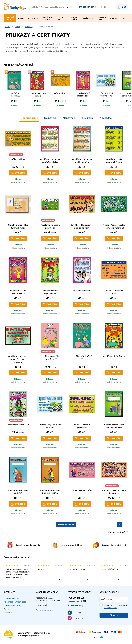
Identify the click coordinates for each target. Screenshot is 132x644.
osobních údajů (111, 608)
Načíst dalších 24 (66, 525)
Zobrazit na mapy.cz (44, 610)
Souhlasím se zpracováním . (116, 606)
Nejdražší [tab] (88, 118)
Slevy (124, 18)
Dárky (17, 27)
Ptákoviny (29, 27)
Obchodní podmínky (12, 605)
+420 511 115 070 (86, 7)
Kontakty (8, 613)
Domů (8, 27)
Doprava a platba (11, 598)
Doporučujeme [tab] (29, 118)
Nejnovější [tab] (50, 118)
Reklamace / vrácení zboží (15, 602)
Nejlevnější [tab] (69, 118)
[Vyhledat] (69, 7)
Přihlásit (114, 615)
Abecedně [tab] (106, 118)
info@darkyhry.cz (77, 605)
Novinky (114, 18)
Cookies (7, 609)
